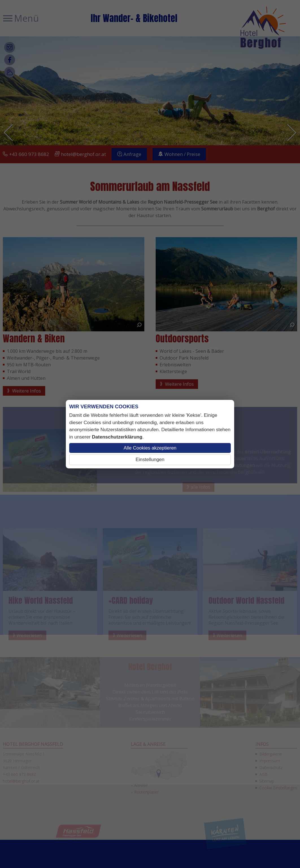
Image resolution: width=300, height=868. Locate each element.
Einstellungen (150, 460)
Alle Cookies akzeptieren (150, 448)
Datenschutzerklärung (117, 437)
